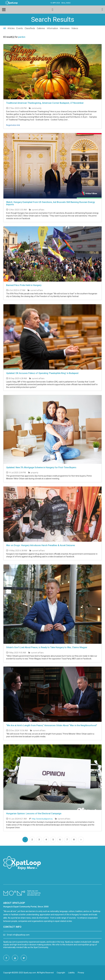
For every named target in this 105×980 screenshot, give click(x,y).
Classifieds (30, 28)
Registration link (13, 125)
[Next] (81, 840)
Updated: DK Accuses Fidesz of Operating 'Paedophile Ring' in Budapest (42, 373)
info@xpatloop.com (21, 935)
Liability (71, 973)
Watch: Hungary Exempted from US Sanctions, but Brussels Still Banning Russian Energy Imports (51, 203)
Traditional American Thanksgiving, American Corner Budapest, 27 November (45, 103)
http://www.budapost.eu (42, 819)
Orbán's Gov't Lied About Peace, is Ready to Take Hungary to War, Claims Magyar (47, 647)
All (5, 28)
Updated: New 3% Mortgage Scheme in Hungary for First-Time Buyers (41, 467)
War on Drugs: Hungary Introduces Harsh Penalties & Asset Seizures (41, 545)
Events (20, 28)
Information (52, 28)
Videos (75, 28)
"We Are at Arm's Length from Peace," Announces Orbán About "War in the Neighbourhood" (52, 725)
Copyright (61, 973)
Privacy (81, 973)
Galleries (41, 28)
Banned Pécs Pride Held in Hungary (24, 285)
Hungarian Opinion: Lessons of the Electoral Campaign (34, 814)
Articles (11, 28)
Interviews (65, 28)
